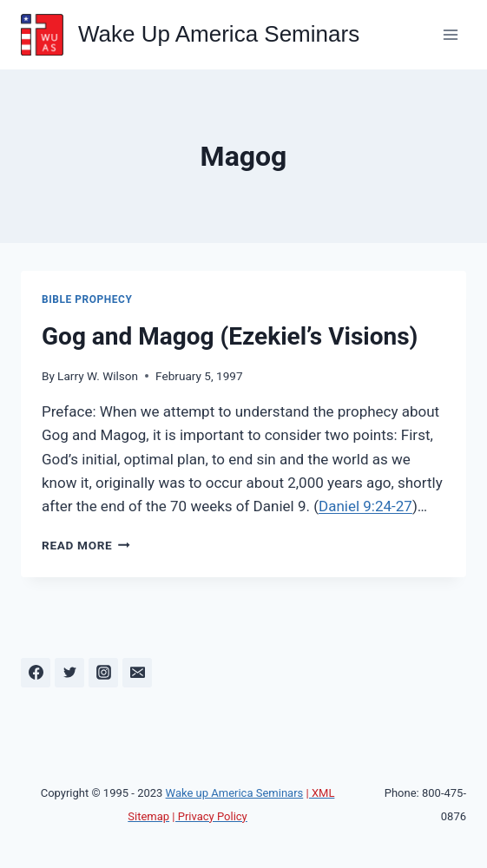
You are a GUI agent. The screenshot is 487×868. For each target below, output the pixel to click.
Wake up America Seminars (235, 793)
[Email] (137, 673)
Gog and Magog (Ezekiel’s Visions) (230, 336)
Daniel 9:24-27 (365, 506)
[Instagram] (103, 673)
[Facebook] (36, 673)
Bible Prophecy (87, 299)
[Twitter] (69, 673)
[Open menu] (450, 34)
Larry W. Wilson (98, 376)
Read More (86, 545)
